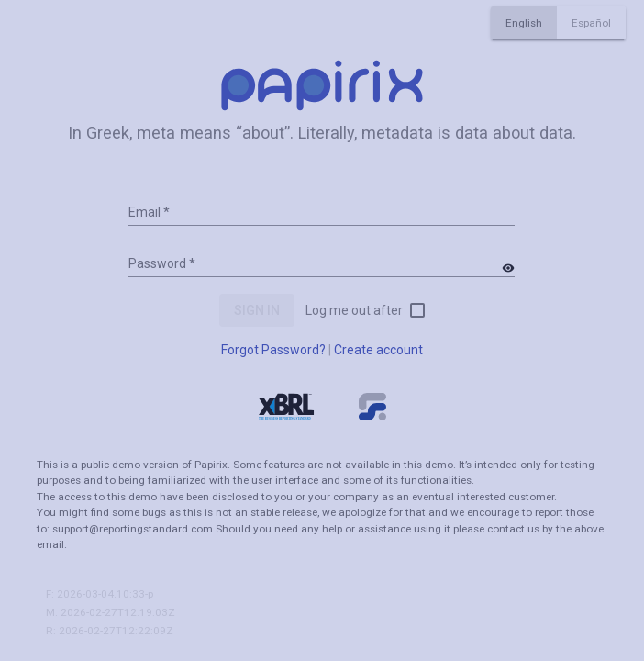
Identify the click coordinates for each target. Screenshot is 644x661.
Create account (378, 350)
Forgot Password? (273, 350)
